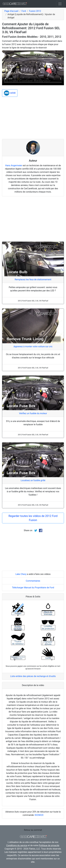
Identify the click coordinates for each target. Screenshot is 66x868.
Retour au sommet (33, 830)
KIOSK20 (39, 815)
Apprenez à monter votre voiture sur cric (33, 347)
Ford (24, 11)
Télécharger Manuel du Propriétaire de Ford (33, 588)
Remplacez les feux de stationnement (33, 279)
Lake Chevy (21, 574)
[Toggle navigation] (60, 4)
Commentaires (33, 581)
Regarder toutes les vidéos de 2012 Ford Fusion (33, 518)
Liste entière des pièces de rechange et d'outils (33, 676)
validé (10, 93)
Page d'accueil (11, 11)
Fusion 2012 (35, 11)
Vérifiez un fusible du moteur (33, 413)
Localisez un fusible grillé (33, 480)
